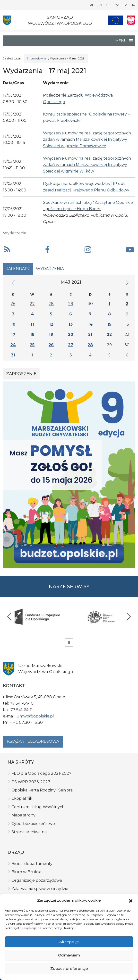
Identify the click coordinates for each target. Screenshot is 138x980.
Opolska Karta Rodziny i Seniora (42, 790)
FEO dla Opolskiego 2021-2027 (41, 773)
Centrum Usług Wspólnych (38, 807)
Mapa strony (23, 815)
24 (13, 345)
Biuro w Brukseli (27, 872)
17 (13, 334)
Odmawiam (69, 955)
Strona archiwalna (29, 832)
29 (71, 304)
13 (71, 324)
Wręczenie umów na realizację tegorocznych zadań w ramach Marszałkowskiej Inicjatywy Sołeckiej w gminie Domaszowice (87, 140)
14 (90, 324)
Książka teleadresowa (33, 741)
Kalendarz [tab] (18, 269)
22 (109, 334)
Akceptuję (69, 942)
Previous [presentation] (9, 617)
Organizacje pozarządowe (37, 880)
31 (13, 355)
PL (92, 5)
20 (71, 334)
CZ (117, 5)
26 (13, 304)
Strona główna (37, 58)
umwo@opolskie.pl (35, 716)
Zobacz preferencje (69, 968)
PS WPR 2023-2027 (31, 782)
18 (32, 334)
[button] (131, 901)
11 (32, 324)
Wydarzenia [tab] (50, 269)
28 (51, 304)
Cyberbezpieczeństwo (33, 824)
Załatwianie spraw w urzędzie (40, 889)
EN (100, 5)
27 (32, 304)
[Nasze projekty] (116, 20)
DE (108, 5)
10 (13, 324)
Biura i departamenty (32, 864)
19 (51, 334)
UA (133, 5)
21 (90, 334)
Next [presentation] (129, 617)
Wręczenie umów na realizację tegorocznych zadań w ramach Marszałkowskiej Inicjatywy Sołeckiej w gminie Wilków (87, 165)
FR (125, 5)
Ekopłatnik (22, 798)
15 (109, 324)
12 (51, 324)
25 (32, 345)
